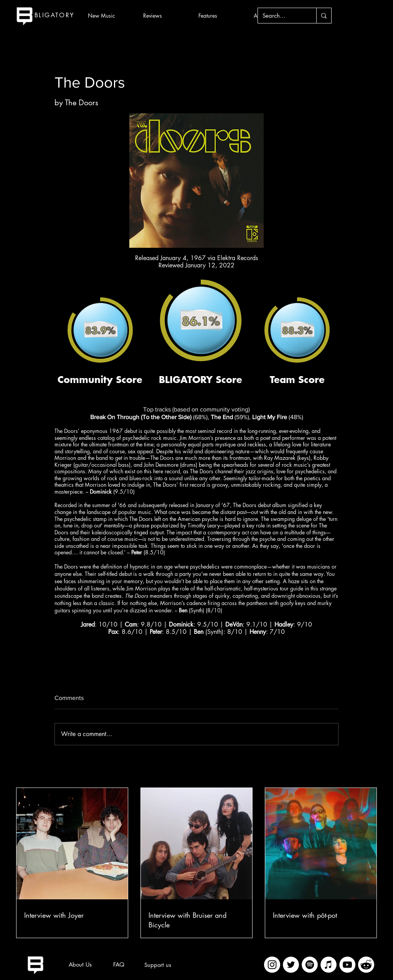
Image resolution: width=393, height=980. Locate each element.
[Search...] (281, 16)
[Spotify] (310, 965)
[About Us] (80, 965)
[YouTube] (347, 965)
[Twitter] (291, 965)
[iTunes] (329, 965)
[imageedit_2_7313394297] (366, 965)
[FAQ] (119, 965)
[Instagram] (272, 965)
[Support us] (158, 965)
